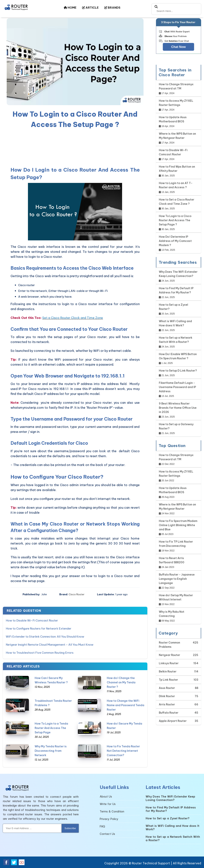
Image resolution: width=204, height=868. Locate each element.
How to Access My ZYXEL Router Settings (176, 103)
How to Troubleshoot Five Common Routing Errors (40, 653)
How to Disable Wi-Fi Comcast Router (32, 620)
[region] (75, 147)
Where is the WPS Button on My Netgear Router (177, 136)
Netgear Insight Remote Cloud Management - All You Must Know (50, 645)
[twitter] (14, 862)
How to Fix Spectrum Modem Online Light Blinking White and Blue (178, 525)
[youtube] (22, 862)
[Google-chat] (179, 40)
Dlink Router (167, 696)
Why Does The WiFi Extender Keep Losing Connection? (178, 274)
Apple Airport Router (173, 721)
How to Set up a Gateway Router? (176, 426)
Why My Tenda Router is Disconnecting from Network (51, 751)
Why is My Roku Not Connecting (172, 614)
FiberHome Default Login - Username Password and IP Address (177, 387)
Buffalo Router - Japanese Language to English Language (177, 579)
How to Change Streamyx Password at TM (176, 86)
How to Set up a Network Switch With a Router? (176, 340)
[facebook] (6, 862)
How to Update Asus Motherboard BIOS (173, 119)
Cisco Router (77, 594)
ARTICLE (90, 8)
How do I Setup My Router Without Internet (176, 597)
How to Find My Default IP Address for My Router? (176, 290)
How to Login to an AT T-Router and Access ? (176, 185)
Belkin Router (168, 671)
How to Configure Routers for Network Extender (39, 628)
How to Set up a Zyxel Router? (173, 307)
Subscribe (70, 828)
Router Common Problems (169, 645)
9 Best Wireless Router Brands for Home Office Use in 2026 (178, 408)
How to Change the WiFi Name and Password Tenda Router (126, 705)
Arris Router (167, 704)
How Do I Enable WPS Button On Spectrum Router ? (178, 356)
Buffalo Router (169, 713)
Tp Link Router (168, 680)
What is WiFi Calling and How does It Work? (175, 323)
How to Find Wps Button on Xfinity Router (177, 169)
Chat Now (178, 47)
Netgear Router (169, 655)
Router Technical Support (151, 863)
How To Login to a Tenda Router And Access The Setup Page (51, 728)
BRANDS (112, 8)
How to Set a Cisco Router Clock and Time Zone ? (177, 202)
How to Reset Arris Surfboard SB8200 (172, 560)
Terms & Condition (112, 811)
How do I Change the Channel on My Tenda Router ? (121, 682)
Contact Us (107, 834)
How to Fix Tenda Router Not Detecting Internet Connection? (123, 751)
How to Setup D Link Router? (178, 371)
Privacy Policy (109, 819)
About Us (106, 797)
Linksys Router (169, 663)
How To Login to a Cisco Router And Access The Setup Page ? (175, 220)
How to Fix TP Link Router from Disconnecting (176, 544)
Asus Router (167, 688)
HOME (70, 8)
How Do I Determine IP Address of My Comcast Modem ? (175, 241)
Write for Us (108, 804)
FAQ (102, 826)
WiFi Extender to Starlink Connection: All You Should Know (45, 637)
